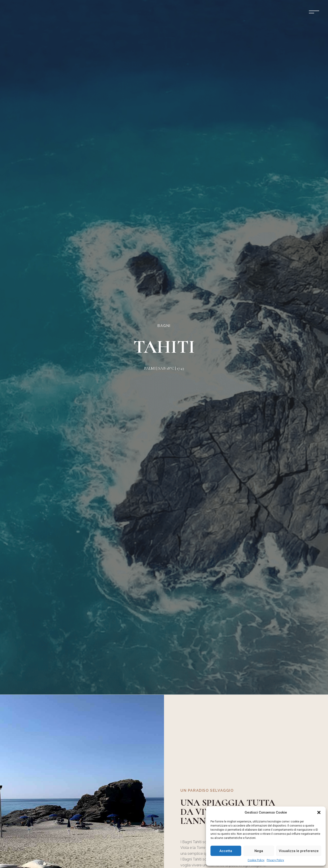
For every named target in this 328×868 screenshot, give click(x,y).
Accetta (226, 851)
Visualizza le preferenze (299, 851)
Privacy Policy (275, 860)
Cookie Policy (256, 860)
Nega (259, 851)
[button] (319, 812)
